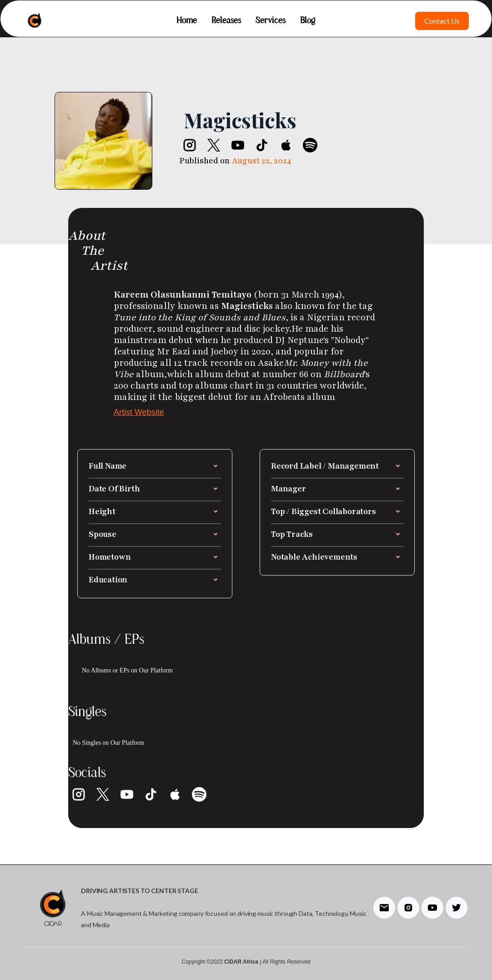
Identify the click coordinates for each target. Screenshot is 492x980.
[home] (35, 21)
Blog (308, 21)
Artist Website (139, 412)
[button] (155, 466)
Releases (226, 21)
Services (271, 21)
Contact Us (442, 21)
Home (187, 21)
